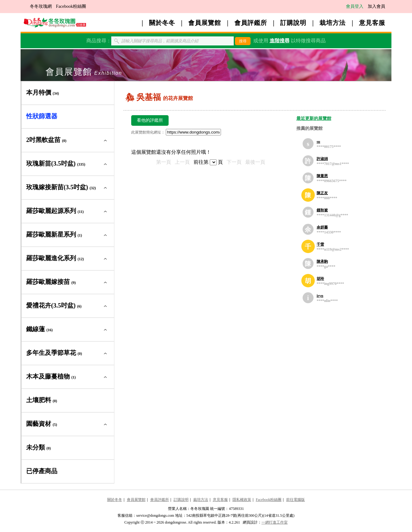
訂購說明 (293, 23)
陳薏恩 (322, 176)
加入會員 (376, 6)
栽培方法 (333, 23)
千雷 (320, 244)
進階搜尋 (280, 41)
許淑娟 (322, 159)
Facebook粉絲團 (71, 6)
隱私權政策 (242, 500)
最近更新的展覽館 (314, 118)
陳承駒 (322, 261)
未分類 (38, 447)
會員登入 (355, 6)
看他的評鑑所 (150, 120)
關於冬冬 (162, 23)
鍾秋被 (322, 210)
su (318, 142)
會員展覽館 (205, 23)
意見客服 (372, 23)
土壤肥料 (42, 400)
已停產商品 (42, 471)
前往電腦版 (295, 500)
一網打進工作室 (275, 522)
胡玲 (320, 279)
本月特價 (43, 92)
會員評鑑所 (251, 23)
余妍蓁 (322, 227)
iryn (320, 296)
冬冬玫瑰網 (41, 6)
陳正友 (322, 193)
